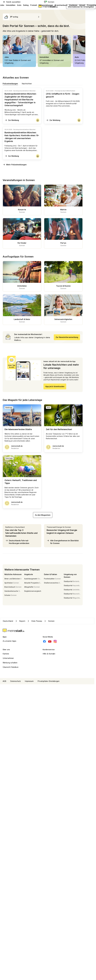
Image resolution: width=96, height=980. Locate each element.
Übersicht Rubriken (11, 667)
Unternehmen (8, 658)
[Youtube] (50, 641)
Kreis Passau (34, 621)
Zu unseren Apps (9, 641)
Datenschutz (15, 681)
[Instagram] (55, 641)
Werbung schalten (10, 663)
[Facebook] (44, 641)
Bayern (20, 621)
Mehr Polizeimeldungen (15, 165)
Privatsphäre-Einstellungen (48, 681)
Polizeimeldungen (10, 84)
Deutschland (8, 621)
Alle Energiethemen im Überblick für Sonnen (63, 542)
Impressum (29, 681)
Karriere (6, 654)
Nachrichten (27, 84)
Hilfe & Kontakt (49, 654)
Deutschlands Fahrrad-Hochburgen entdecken (17, 542)
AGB (4, 681)
